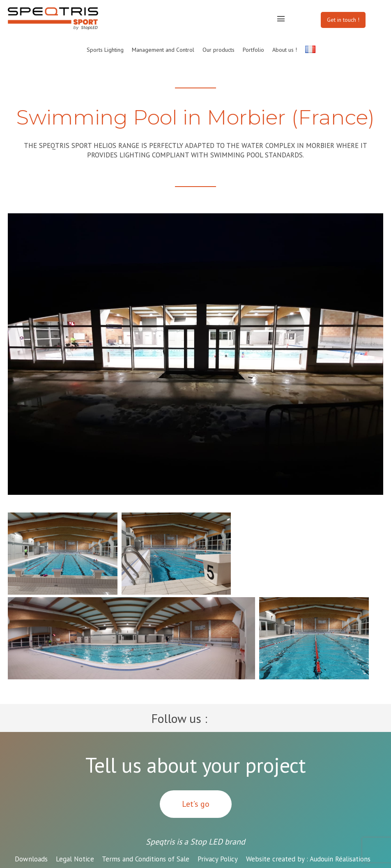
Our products (218, 50)
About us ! (285, 50)
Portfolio (253, 50)
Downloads (31, 859)
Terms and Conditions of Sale (146, 859)
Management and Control (163, 50)
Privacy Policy (218, 859)
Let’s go (196, 804)
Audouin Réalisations (308, 859)
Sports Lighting (105, 50)
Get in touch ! (343, 20)
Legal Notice (75, 859)
